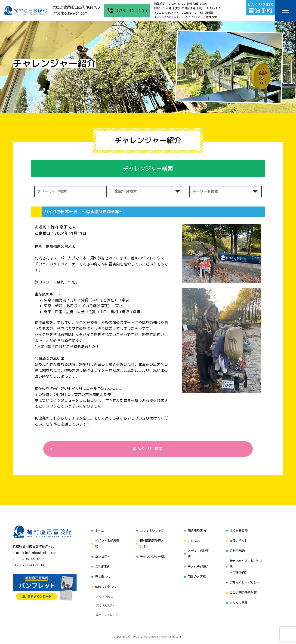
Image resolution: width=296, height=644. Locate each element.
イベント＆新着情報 (106, 543)
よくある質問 (239, 531)
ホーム (98, 531)
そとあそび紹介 (198, 564)
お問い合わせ (239, 540)
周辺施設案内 (196, 531)
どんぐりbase (103, 589)
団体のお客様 (196, 573)
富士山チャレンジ (106, 600)
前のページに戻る (146, 450)
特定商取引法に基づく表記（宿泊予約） (247, 564)
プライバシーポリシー (245, 579)
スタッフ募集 (239, 596)
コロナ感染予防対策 (244, 587)
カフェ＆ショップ (151, 531)
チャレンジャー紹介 (153, 555)
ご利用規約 (237, 549)
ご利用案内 (101, 564)
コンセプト (101, 555)
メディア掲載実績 (198, 552)
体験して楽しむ (104, 581)
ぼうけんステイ (104, 594)
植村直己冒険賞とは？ (151, 543)
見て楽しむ (101, 573)
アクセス (193, 540)
